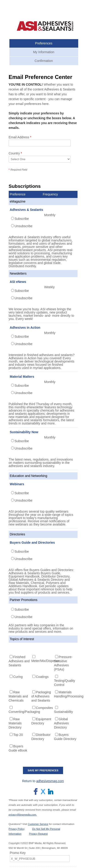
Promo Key (18, 853)
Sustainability (64, 712)
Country (15, 153)
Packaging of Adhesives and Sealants (41, 696)
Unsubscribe (24, 226)
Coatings (42, 677)
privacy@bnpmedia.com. (23, 815)
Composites (44, 708)
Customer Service (38, 824)
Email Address (20, 137)
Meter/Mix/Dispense (46, 661)
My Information (44, 52)
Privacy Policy (17, 829)
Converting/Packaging (24, 712)
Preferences (44, 43)
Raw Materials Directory (15, 723)
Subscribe (22, 219)
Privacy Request (38, 834)
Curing (18, 677)
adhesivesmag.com (50, 781)
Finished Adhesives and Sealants (19, 661)
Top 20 (18, 735)
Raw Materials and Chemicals (18, 696)
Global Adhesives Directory (62, 723)
